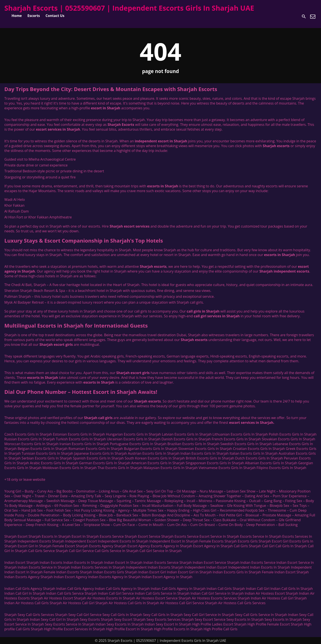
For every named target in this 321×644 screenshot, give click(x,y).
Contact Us (55, 16)
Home (17, 16)
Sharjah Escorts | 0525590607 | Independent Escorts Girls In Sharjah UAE (129, 8)
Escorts (34, 16)
